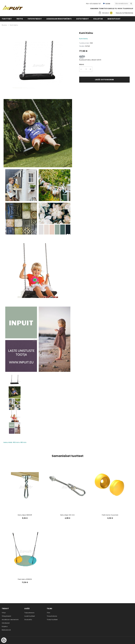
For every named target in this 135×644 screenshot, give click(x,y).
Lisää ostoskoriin (104, 80)
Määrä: (82, 64)
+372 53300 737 (95, 4)
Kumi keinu (14, 25)
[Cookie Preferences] (4, 640)
